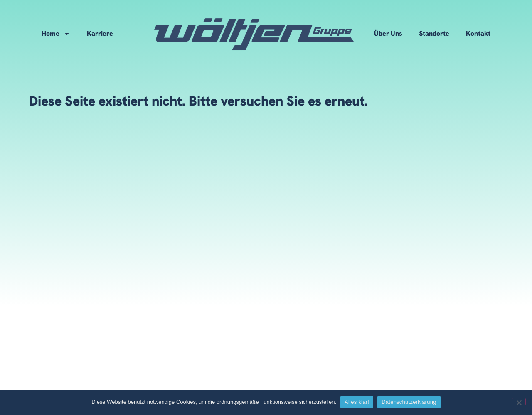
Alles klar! (357, 402)
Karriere (100, 33)
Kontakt (478, 33)
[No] (519, 402)
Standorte (434, 33)
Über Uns (388, 33)
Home (56, 34)
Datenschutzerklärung (409, 402)
